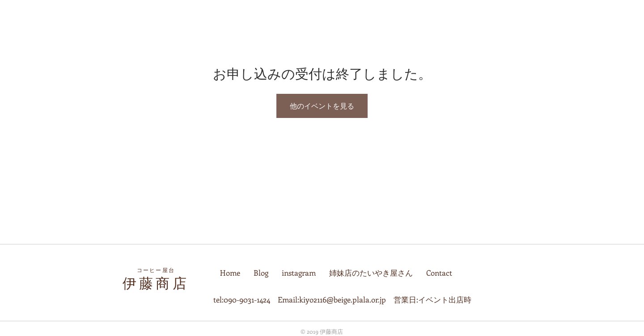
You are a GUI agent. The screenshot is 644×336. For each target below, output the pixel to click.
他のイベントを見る (322, 106)
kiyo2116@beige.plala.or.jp (343, 299)
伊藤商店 (156, 283)
